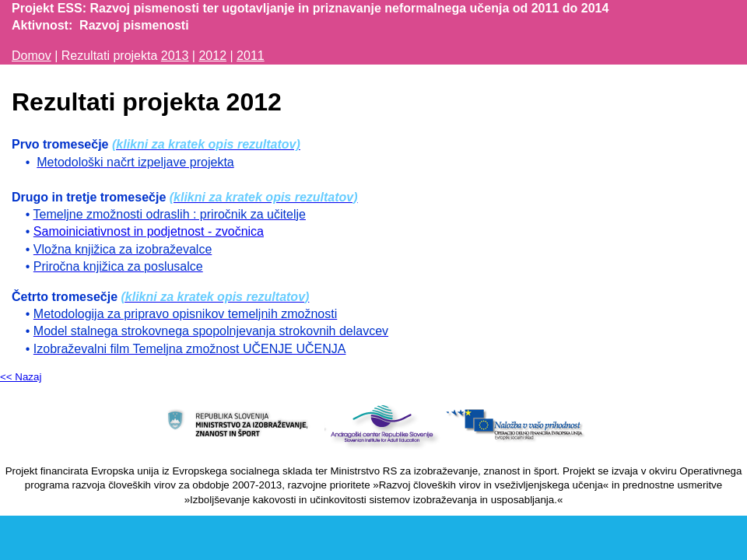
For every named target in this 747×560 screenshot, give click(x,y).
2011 (251, 56)
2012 (212, 56)
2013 (175, 56)
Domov (32, 56)
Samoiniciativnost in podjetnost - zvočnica (149, 231)
